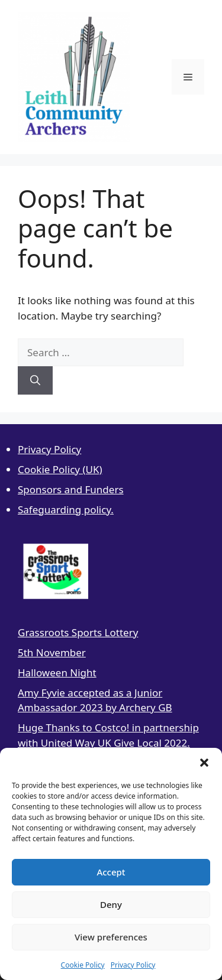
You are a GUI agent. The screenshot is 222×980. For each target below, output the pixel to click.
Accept (111, 872)
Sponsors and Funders (71, 489)
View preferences (111, 937)
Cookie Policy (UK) (60, 469)
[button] (204, 763)
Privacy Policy (133, 965)
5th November (52, 652)
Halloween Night (57, 673)
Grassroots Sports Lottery (78, 632)
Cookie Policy (83, 965)
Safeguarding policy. (66, 509)
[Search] (35, 380)
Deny (111, 904)
